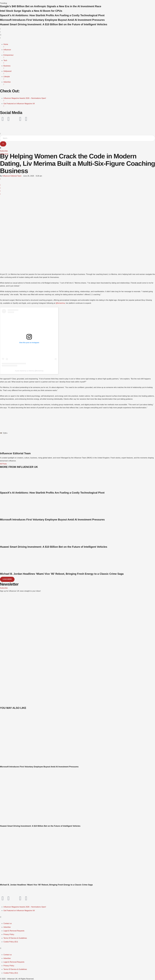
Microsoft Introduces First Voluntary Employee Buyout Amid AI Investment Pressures (52, 20)
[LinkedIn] (0, 188)
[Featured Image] (41, 764)
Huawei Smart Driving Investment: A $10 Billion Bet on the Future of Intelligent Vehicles (54, 24)
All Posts (3, 464)
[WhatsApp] (0, 185)
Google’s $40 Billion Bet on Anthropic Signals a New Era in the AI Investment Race (51, 6)
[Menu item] (25, 907)
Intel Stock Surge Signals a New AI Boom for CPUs (31, 11)
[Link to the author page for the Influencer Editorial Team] (12, 176)
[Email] (0, 194)
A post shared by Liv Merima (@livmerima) (29, 371)
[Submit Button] (3, 144)
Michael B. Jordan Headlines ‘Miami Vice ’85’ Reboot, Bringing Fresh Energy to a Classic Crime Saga (62, 574)
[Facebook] (0, 179)
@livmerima (60, 303)
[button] (77, 35)
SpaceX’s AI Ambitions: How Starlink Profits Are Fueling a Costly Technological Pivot (52, 15)
